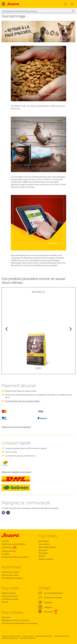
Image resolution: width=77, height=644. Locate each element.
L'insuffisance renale (10, 599)
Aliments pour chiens (10, 572)
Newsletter (48, 612)
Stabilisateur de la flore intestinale (15, 620)
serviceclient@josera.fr (53, 593)
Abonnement (9, 547)
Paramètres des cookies (28, 638)
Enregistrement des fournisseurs (15, 557)
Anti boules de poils (10, 596)
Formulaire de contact (53, 598)
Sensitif (42, 556)
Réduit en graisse (46, 559)
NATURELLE (38, 292)
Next (70, 329)
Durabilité (6, 554)
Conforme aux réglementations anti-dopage (19, 623)
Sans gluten (43, 553)
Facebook (48, 602)
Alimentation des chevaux (12, 578)
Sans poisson (44, 544)
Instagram (48, 607)
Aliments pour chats (10, 575)
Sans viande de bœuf (47, 547)
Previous (7, 329)
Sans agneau (44, 541)
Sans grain (43, 550)
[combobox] (38, 11)
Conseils (5, 541)
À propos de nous (9, 551)
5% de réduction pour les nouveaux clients (22, 401)
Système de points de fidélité (13, 544)
